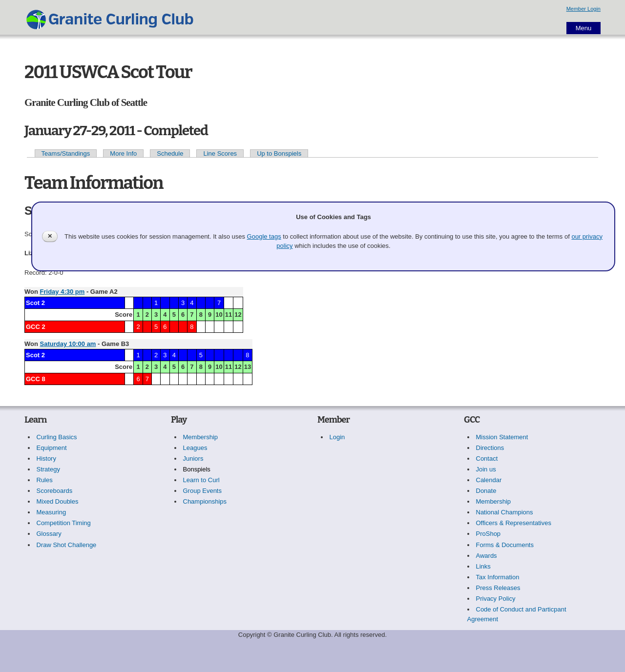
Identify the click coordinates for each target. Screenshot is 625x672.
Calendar (489, 480)
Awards (487, 556)
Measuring (52, 512)
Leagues (195, 448)
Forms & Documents (505, 545)
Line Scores (220, 153)
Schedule (170, 153)
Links (483, 566)
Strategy (48, 469)
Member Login (583, 9)
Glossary (49, 534)
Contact (487, 458)
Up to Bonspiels (279, 153)
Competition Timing (64, 523)
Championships (205, 501)
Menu (584, 28)
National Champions (505, 512)
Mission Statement (502, 437)
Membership (201, 437)
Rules (45, 480)
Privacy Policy (496, 599)
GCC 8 (36, 379)
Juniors (193, 458)
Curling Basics (57, 437)
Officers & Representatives (514, 523)
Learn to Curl (201, 480)
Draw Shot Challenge (67, 545)
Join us (486, 469)
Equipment (52, 448)
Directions (490, 448)
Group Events (203, 491)
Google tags (264, 236)
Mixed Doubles (58, 501)
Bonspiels (197, 469)
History (46, 458)
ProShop (489, 534)
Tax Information (498, 577)
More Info (123, 153)
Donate (486, 491)
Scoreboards (55, 491)
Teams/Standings (66, 153)
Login (337, 437)
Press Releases (498, 588)
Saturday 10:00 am (68, 344)
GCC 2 (36, 327)
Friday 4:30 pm (62, 292)
